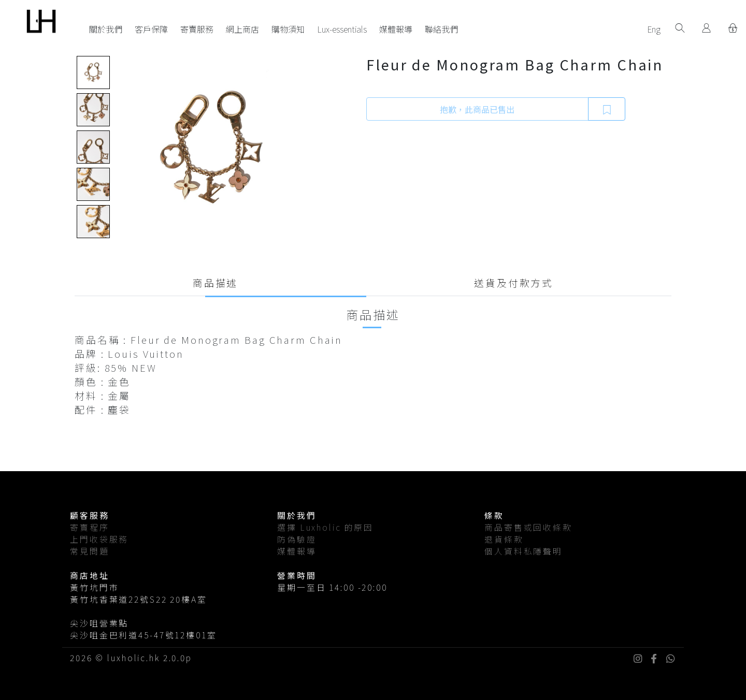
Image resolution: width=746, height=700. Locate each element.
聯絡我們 (441, 29)
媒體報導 (396, 29)
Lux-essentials (342, 29)
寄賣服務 (197, 29)
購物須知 (288, 29)
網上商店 (242, 29)
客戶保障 (151, 29)
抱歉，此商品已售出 (477, 109)
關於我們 (106, 29)
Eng (654, 29)
